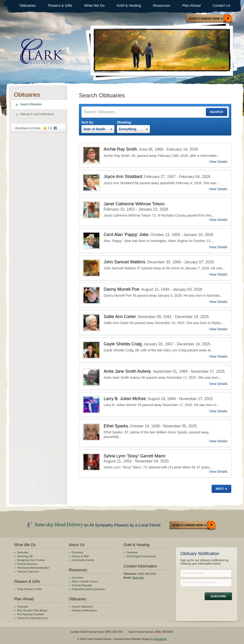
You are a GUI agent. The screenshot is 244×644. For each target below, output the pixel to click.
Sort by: (88, 122)
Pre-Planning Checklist (31, 614)
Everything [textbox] (128, 129)
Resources (162, 5)
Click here (138, 578)
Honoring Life (25, 556)
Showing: (124, 122)
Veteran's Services (28, 572)
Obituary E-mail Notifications (37, 114)
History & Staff (80, 556)
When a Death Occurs (85, 581)
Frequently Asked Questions (89, 589)
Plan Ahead (191, 5)
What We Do (94, 5)
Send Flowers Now (193, 525)
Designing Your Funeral (31, 560)
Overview (23, 552)
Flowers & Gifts (60, 5)
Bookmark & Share (38, 128)
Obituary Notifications (85, 610)
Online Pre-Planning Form (33, 618)
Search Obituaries (31, 104)
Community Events (83, 560)
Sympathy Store (209, 19)
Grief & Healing (129, 5)
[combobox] (98, 129)
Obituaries (28, 5)
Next (221, 488)
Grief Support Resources (141, 556)
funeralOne (160, 639)
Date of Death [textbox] (94, 129)
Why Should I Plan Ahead (32, 610)
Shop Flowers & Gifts (30, 589)
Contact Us (221, 5)
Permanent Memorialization (33, 568)
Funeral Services (27, 564)
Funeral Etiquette (82, 585)
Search (217, 112)
